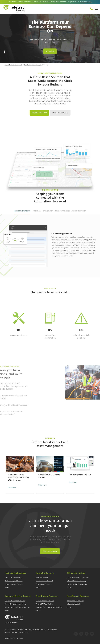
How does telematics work (44, 581)
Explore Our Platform (60, 113)
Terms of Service (34, 630)
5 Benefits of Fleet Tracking (13, 584)
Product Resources (11, 632)
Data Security (48, 211)
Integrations (37, 211)
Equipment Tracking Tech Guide (15, 601)
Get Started (50, 51)
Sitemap (43, 630)
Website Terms (23, 630)
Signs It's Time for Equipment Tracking (17, 607)
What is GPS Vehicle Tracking (76, 581)
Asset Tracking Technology (76, 601)
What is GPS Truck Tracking (44, 604)
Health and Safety (10, 630)
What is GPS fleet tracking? (13, 578)
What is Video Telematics (44, 584)
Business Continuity (79, 211)
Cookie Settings (23, 633)
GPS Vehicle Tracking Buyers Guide (78, 578)
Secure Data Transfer (62, 211)
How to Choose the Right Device (15, 604)
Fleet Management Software (32, 65)
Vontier (8, 623)
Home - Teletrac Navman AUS (13, 65)
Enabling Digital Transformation (78, 584)
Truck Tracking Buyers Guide (45, 601)
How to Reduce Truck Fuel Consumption (49, 607)
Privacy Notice (52, 630)
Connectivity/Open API (22, 211)
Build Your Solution (39, 113)
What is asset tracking (74, 604)
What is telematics (42, 578)
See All (7, 587)
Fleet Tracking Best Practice (14, 581)
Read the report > (86, 2)
